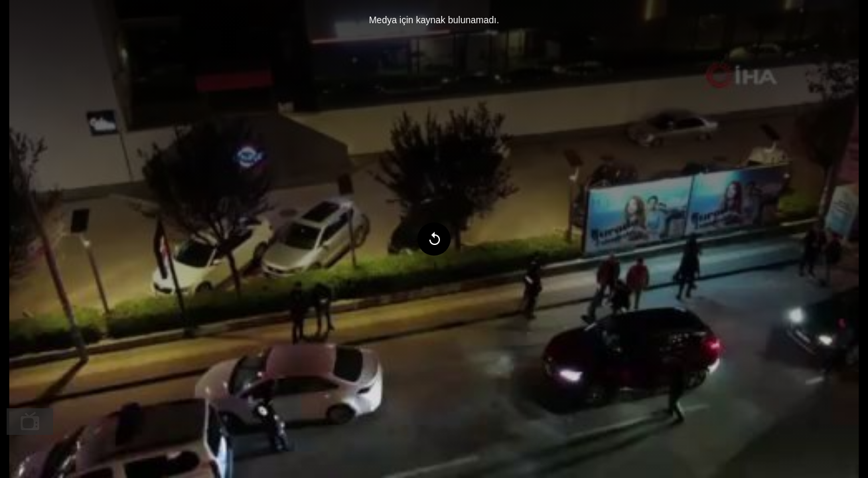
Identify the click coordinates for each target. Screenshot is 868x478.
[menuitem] (30, 422)
